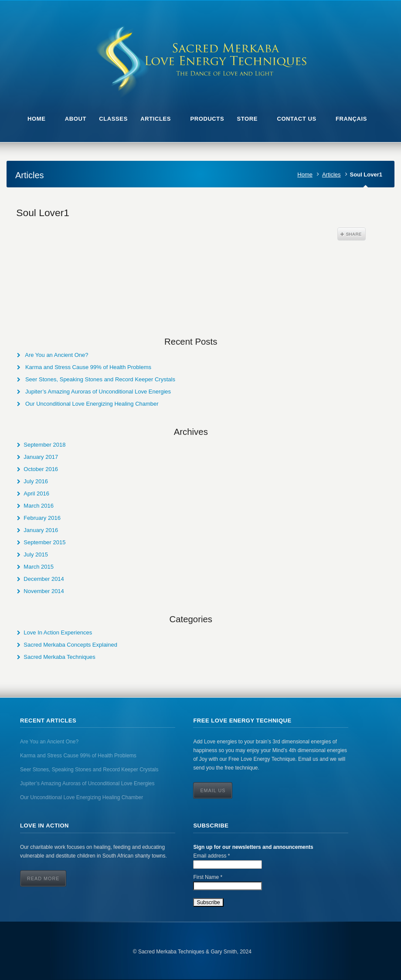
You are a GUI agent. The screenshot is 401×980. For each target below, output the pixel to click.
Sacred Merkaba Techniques (59, 657)
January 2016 (41, 530)
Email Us (213, 790)
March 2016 (39, 506)
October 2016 (41, 469)
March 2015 (39, 567)
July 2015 (36, 554)
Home (305, 175)
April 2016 (36, 493)
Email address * (211, 856)
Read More (43, 878)
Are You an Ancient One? (56, 355)
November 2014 (44, 591)
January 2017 (41, 457)
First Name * (208, 877)
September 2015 (44, 542)
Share (352, 234)
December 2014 (44, 579)
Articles (331, 175)
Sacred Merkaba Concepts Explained (70, 645)
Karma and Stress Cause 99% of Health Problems (88, 367)
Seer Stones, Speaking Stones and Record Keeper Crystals (100, 379)
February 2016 (42, 518)
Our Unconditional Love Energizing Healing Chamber (92, 404)
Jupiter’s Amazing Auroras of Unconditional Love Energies (98, 392)
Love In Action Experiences (58, 632)
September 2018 (44, 445)
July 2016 (36, 481)
